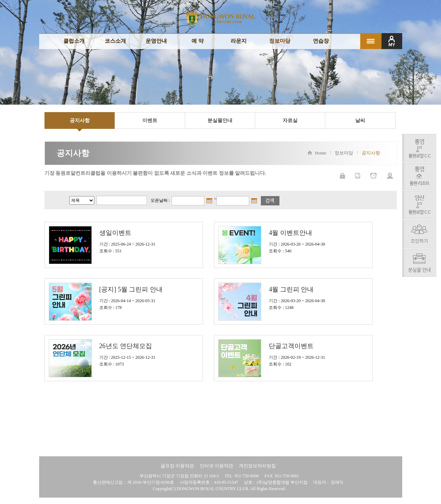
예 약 (198, 41)
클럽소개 (74, 41)
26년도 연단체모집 (126, 346)
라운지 (239, 41)
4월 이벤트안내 (290, 233)
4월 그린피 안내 (291, 289)
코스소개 (115, 41)
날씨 (360, 120)
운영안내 (156, 41)
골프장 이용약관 (177, 466)
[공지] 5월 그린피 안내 (131, 289)
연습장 (321, 41)
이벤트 (150, 120)
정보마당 (280, 41)
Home (317, 153)
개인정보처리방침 (257, 466)
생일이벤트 (115, 233)
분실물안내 (220, 120)
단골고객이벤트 (291, 346)
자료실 (290, 120)
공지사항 (80, 120)
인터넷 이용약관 (216, 466)
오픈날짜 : (160, 200)
